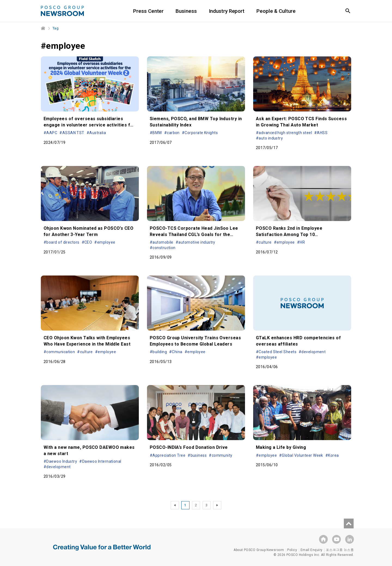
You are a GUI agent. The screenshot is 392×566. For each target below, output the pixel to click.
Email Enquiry (312, 550)
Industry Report (227, 11)
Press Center (148, 11)
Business (186, 11)
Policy (292, 550)
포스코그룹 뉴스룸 (340, 550)
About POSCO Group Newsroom (259, 550)
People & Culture (276, 11)
